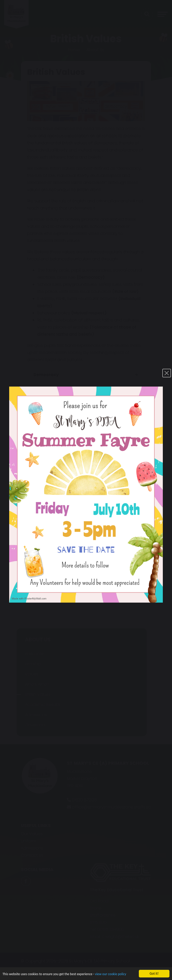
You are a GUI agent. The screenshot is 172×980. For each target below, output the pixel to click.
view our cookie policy (110, 977)
